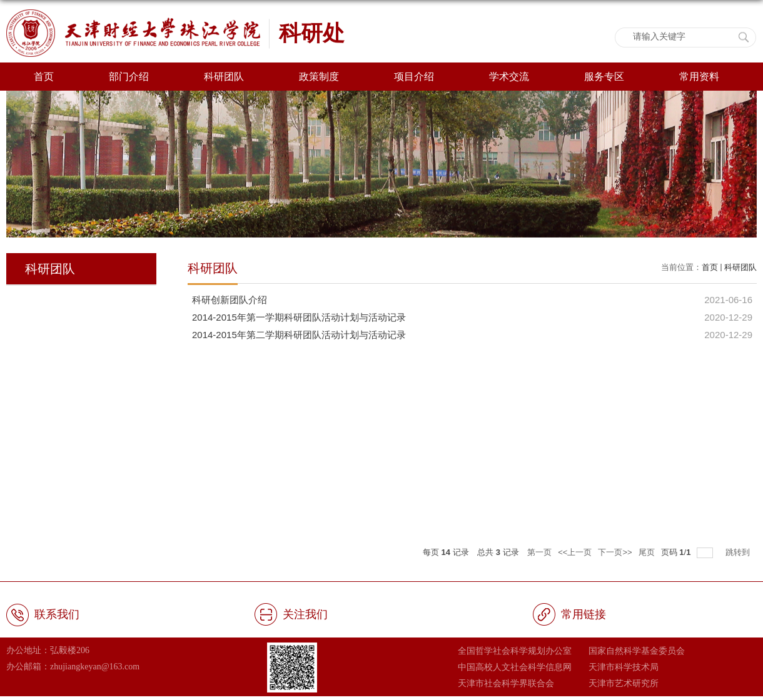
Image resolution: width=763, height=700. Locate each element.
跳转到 (739, 552)
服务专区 (604, 77)
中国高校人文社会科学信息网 (515, 667)
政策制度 (319, 77)
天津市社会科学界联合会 (506, 683)
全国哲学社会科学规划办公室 (515, 651)
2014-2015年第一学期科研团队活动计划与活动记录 (299, 317)
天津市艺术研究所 (624, 683)
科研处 (312, 33)
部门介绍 (129, 77)
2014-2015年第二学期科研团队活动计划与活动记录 (299, 335)
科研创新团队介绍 (230, 300)
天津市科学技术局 (624, 667)
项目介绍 (414, 77)
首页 (44, 77)
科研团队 (224, 77)
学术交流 (509, 77)
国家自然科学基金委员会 (637, 651)
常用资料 (699, 77)
